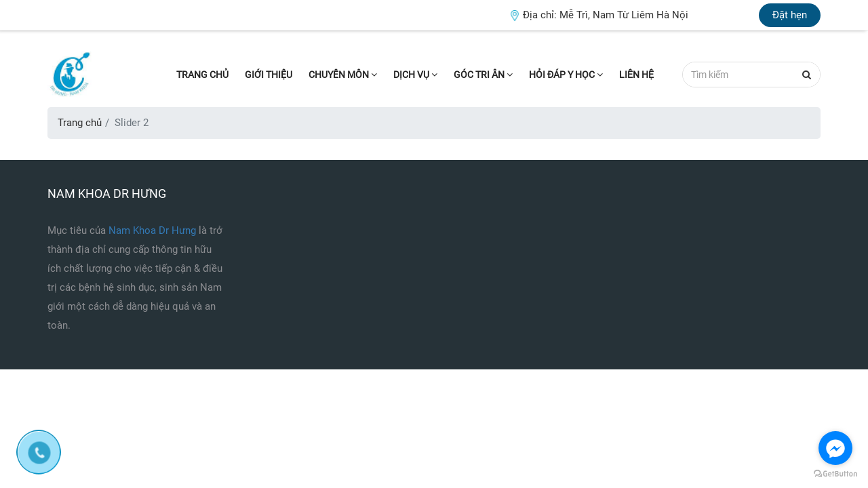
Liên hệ (636, 75)
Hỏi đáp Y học (566, 75)
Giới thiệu (269, 75)
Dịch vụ (415, 75)
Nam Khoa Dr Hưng (154, 230)
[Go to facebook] (835, 448)
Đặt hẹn (790, 15)
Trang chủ (202, 75)
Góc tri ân (483, 75)
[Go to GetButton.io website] (835, 474)
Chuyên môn (343, 75)
